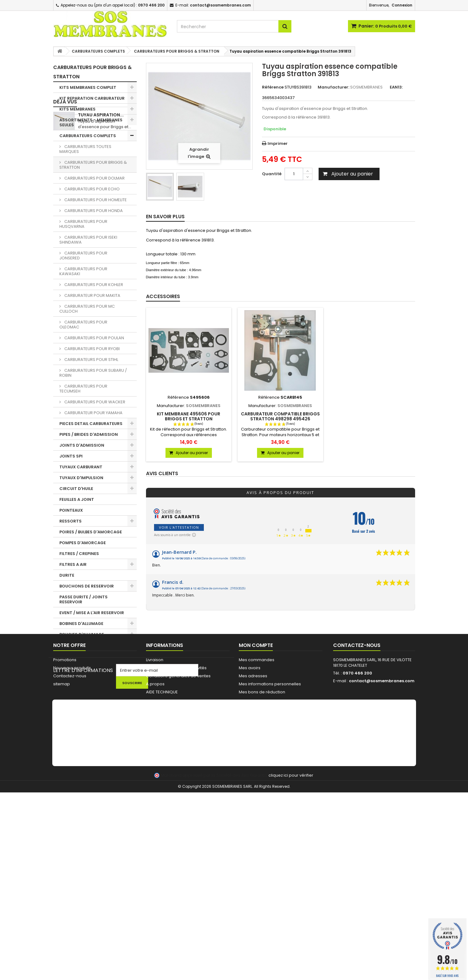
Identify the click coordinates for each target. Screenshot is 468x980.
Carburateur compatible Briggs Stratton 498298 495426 (280, 416)
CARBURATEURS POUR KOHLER (93, 285)
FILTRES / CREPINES (79, 554)
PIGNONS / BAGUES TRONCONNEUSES (79, 648)
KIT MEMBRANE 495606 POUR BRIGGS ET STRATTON (189, 416)
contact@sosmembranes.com (382, 826)
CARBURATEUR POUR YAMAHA (93, 413)
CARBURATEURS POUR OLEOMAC (83, 325)
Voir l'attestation (179, 527)
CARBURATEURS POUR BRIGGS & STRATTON (93, 165)
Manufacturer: (333, 87)
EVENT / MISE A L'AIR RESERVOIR (92, 613)
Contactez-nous (70, 821)
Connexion (402, 5)
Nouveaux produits (72, 813)
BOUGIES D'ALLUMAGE (82, 634)
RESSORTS (71, 521)
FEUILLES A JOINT (77, 499)
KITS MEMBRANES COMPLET (88, 87)
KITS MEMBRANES (77, 109)
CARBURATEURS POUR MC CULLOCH (87, 309)
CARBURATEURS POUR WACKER (94, 402)
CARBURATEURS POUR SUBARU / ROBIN (93, 373)
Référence (273, 87)
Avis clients (162, 474)
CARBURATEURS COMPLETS (88, 136)
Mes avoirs (250, 813)
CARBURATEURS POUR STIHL (91, 360)
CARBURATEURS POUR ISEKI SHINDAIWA (88, 240)
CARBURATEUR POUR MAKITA (92, 295)
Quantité (272, 174)
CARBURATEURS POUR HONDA (93, 211)
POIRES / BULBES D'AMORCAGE (91, 532)
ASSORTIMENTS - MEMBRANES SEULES (91, 122)
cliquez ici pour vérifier (291, 963)
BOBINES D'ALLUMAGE (81, 624)
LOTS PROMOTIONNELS (83, 709)
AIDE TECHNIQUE (162, 837)
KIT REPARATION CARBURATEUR (92, 98)
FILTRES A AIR (73, 564)
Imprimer (278, 143)
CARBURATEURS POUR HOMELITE (95, 200)
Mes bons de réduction (262, 837)
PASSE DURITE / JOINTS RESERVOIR (84, 599)
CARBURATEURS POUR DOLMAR (94, 178)
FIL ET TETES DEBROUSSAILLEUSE (92, 720)
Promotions (65, 805)
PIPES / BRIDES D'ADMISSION (89, 434)
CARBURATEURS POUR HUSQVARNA (83, 224)
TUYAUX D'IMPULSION (81, 478)
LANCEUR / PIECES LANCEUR (88, 672)
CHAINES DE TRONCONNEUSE (90, 661)
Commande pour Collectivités (176, 813)
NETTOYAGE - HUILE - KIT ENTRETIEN (85, 696)
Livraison (155, 805)
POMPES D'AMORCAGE (83, 543)
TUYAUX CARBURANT (81, 467)
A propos (155, 829)
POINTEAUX (71, 510)
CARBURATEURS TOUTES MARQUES (85, 149)
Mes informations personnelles (270, 829)
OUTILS (67, 683)
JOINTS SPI (71, 456)
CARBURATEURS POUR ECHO (92, 189)
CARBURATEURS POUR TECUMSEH (83, 389)
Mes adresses (253, 821)
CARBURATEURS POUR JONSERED (83, 256)
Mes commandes (257, 805)
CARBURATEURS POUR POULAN (94, 338)
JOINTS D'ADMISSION (82, 445)
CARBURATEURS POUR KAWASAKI (83, 271)
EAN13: (396, 87)
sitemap (62, 829)
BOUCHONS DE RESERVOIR (87, 586)
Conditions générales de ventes (178, 821)
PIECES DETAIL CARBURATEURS (91, 424)
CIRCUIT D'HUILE (76, 489)
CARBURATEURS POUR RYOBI (92, 349)
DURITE (67, 575)
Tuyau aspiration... (101, 749)
